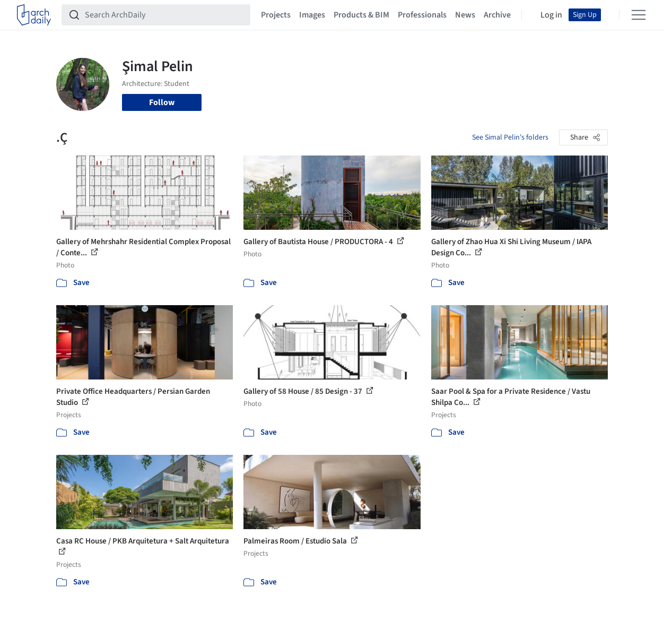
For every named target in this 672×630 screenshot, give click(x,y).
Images (312, 15)
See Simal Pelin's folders (510, 137)
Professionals (422, 15)
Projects (276, 15)
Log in (551, 15)
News (465, 15)
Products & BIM (361, 15)
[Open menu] (639, 15)
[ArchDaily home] (34, 15)
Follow (162, 102)
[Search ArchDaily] (164, 15)
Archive (497, 15)
